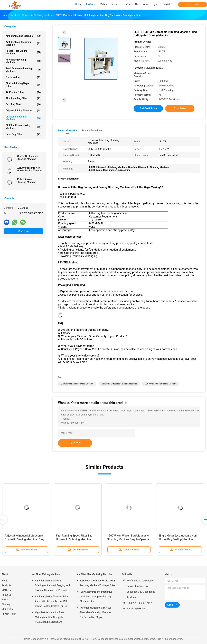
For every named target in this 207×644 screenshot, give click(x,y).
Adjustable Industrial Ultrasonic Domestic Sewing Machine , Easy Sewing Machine (25, 539)
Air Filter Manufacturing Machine (23, 43)
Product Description (93, 131)
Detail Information (68, 131)
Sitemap (6, 604)
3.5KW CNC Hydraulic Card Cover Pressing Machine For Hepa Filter (97, 583)
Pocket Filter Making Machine (23, 52)
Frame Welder (23, 77)
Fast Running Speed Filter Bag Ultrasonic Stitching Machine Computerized (74, 539)
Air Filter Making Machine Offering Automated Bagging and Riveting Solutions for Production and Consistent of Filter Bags (53, 586)
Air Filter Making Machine (23, 36)
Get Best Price (148, 108)
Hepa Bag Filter (23, 134)
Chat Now (193, 5)
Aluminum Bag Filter (23, 98)
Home (5, 581)
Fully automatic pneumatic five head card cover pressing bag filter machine (96, 597)
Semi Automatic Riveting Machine (23, 70)
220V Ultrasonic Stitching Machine (26, 181)
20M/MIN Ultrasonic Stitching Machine (28, 158)
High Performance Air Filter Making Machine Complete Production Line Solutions (49, 617)
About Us (7, 595)
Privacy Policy (9, 614)
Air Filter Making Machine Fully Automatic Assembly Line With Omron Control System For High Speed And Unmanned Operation (52, 602)
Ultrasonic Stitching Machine (23, 118)
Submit (75, 443)
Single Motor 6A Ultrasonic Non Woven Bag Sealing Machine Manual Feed (178, 539)
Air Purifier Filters (23, 92)
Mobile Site (8, 609)
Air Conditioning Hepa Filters (23, 85)
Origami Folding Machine (23, 111)
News (5, 600)
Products (6, 585)
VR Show (6, 590)
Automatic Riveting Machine (23, 61)
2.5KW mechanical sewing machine (77, 384)
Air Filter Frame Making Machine (23, 127)
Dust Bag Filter (23, 104)
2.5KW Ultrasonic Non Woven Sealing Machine (29, 169)
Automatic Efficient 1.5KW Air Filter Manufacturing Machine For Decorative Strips (95, 612)
